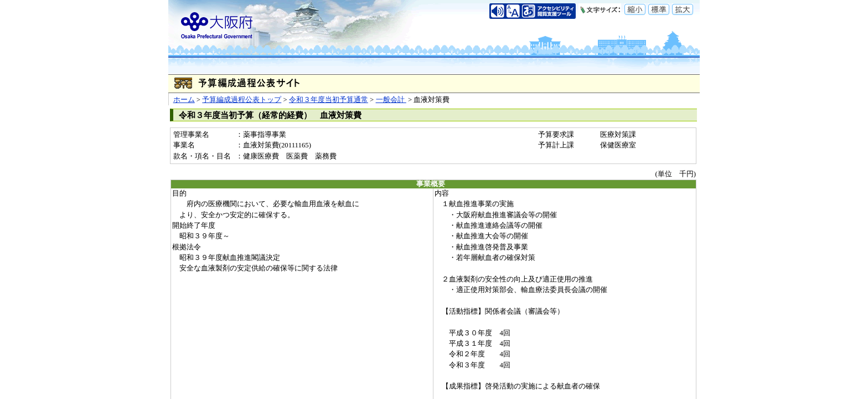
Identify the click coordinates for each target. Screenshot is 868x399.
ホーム (184, 100)
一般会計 (391, 100)
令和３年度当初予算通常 (329, 100)
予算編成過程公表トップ (242, 100)
